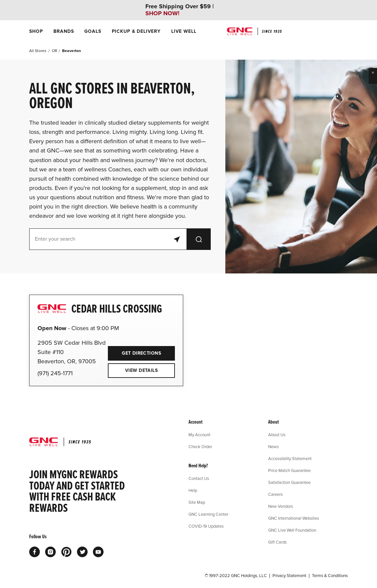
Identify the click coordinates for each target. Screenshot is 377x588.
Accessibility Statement (290, 458)
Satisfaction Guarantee (289, 482)
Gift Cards (277, 542)
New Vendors (281, 506)
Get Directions (134, 351)
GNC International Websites (294, 518)
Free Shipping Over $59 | (180, 10)
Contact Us (199, 478)
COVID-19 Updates (206, 526)
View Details (141, 370)
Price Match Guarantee (289, 470)
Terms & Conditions (330, 576)
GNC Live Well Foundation (292, 530)
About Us (277, 435)
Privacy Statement (289, 576)
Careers (275, 494)
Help (193, 490)
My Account (199, 435)
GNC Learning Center (208, 514)
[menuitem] (36, 31)
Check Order (200, 446)
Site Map (197, 502)
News (273, 446)
